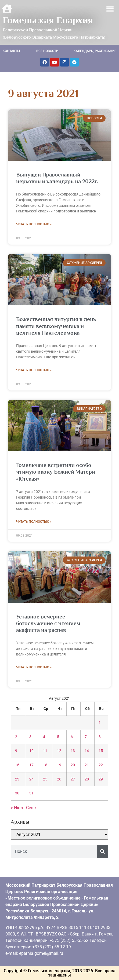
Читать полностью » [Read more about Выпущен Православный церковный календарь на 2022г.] (34, 224)
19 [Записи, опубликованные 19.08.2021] (59, 765)
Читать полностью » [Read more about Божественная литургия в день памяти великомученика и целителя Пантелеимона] (34, 370)
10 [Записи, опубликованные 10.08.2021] (31, 751)
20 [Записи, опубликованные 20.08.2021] (73, 765)
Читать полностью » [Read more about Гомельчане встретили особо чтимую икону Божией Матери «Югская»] (34, 522)
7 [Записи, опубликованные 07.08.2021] (86, 737)
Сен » (31, 808)
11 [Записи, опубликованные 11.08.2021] (45, 751)
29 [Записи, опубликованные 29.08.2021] (101, 779)
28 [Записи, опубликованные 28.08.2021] (87, 779)
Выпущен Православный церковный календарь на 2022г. (57, 178)
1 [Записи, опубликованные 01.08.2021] (100, 723)
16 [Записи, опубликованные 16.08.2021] (17, 765)
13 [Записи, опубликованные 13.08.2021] (73, 751)
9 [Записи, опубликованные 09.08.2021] (16, 751)
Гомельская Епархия (48, 20)
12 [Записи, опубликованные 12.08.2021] (59, 751)
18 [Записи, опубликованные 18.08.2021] (45, 765)
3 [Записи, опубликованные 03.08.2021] (30, 737)
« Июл (17, 808)
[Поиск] (103, 852)
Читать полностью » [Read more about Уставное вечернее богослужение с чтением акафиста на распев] (34, 667)
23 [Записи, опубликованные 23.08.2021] (17, 779)
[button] (110, 9)
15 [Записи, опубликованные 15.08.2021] (101, 751)
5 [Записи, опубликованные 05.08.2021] (58, 737)
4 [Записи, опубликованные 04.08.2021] (44, 737)
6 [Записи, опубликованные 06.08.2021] (72, 737)
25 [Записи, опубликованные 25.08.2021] (45, 779)
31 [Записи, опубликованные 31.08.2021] (31, 793)
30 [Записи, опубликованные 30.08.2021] (17, 793)
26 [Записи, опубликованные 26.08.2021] (59, 779)
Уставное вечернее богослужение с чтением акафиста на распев (48, 623)
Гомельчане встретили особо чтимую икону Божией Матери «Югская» (56, 472)
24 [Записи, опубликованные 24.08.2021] (31, 779)
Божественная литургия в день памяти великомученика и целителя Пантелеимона (56, 326)
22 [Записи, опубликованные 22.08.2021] (101, 765)
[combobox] (54, 852)
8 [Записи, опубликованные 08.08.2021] (100, 737)
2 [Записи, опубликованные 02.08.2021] (16, 737)
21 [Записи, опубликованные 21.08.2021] (87, 765)
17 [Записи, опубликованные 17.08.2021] (31, 765)
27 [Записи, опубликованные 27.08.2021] (73, 779)
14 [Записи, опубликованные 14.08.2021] (87, 751)
